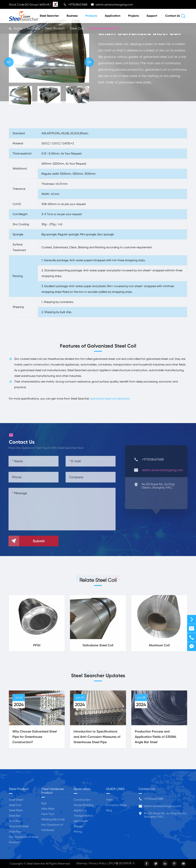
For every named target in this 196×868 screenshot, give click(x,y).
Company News (116, 805)
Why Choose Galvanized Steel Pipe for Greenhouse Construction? (35, 740)
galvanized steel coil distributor (110, 399)
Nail (44, 803)
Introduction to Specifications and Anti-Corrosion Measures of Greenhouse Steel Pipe (97, 740)
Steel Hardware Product (53, 791)
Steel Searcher (49, 16)
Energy (78, 826)
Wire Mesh (48, 809)
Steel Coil (77, 28)
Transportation (83, 816)
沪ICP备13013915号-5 (122, 863)
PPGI (37, 648)
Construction (82, 800)
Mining (78, 832)
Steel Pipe (15, 832)
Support (152, 16)
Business (72, 16)
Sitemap (82, 863)
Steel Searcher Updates (98, 676)
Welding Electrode (53, 819)
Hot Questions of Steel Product (23, 840)
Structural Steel (19, 826)
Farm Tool (48, 814)
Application (113, 16)
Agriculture (81, 821)
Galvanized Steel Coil (104, 28)
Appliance (80, 810)
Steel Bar (15, 816)
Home (18, 28)
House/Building (84, 805)
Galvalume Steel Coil (98, 648)
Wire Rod (15, 821)
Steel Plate (16, 810)
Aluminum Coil (159, 648)
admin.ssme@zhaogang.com (163, 806)
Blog (109, 810)
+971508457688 (154, 799)
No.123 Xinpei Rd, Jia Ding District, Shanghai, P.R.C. (165, 815)
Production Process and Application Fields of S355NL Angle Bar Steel (156, 740)
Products (91, 16)
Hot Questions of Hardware (52, 827)
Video (110, 800)
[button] (9, 62)
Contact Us (173, 16)
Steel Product (55, 28)
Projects (133, 16)
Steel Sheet (16, 800)
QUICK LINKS (115, 789)
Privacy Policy (98, 863)
